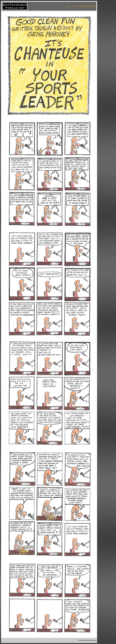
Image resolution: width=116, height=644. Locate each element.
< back (68, 6)
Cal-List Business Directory (86, 6)
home (74, 6)
